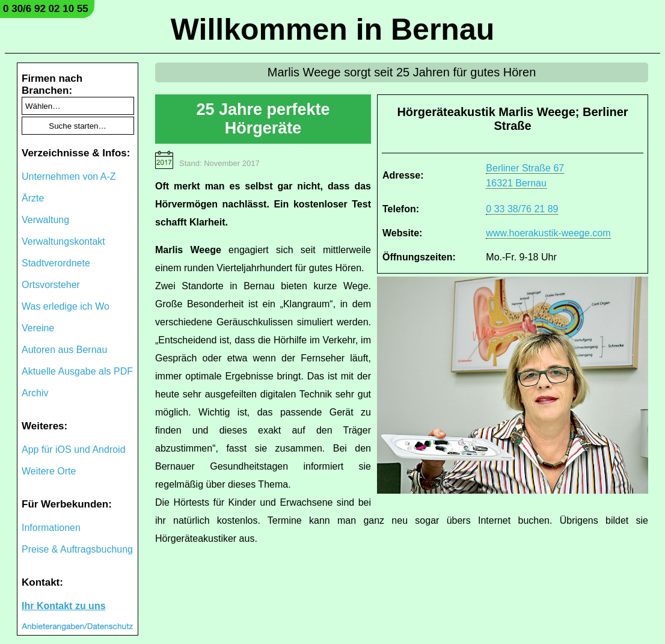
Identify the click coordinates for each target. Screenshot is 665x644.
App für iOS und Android (74, 449)
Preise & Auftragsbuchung (77, 549)
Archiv (35, 393)
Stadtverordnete (56, 263)
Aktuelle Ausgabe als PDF (77, 371)
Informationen (51, 528)
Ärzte (33, 198)
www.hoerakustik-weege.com (548, 233)
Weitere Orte (49, 471)
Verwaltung (45, 220)
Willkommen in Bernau (333, 29)
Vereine (38, 328)
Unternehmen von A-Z (69, 176)
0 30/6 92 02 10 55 (46, 9)
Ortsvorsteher (51, 285)
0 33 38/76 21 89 (522, 209)
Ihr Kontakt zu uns (64, 606)
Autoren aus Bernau (64, 350)
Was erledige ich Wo (66, 306)
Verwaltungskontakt (63, 241)
